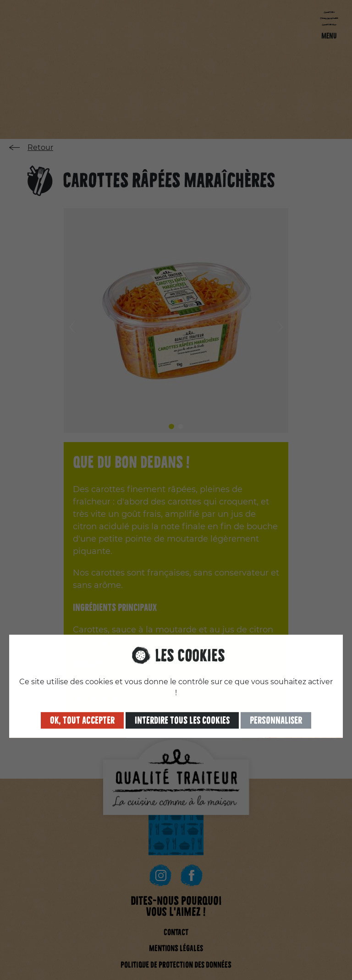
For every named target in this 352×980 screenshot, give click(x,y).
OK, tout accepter (82, 719)
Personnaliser (276, 719)
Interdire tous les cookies (182, 719)
